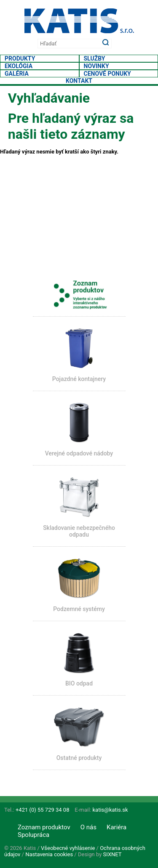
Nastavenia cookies (49, 854)
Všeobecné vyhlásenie (68, 848)
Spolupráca (33, 835)
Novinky (96, 66)
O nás (88, 827)
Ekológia (19, 66)
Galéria (17, 74)
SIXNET (112, 854)
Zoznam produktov (44, 827)
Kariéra (116, 827)
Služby (95, 58)
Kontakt (79, 81)
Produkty (20, 58)
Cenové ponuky (107, 74)
